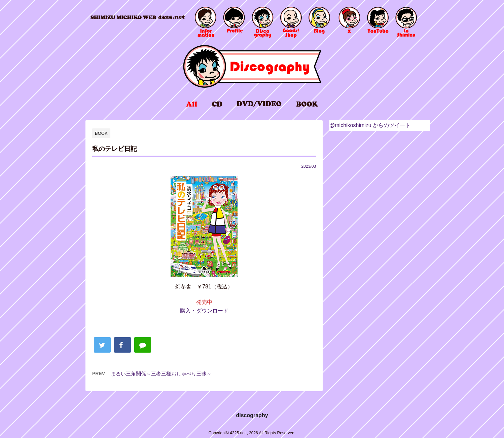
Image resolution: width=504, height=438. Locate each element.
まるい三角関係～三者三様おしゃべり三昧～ (161, 374)
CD (217, 104)
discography (252, 66)
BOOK (307, 104)
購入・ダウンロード (204, 311)
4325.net (138, 17)
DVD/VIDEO (259, 104)
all (192, 104)
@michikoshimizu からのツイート (370, 125)
